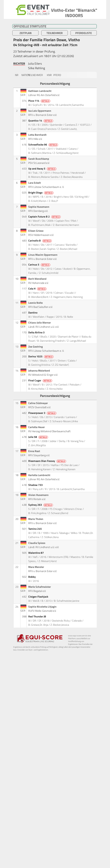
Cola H (38, 289)
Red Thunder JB (37, 616)
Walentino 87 (36, 553)
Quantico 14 (41, 121)
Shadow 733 (36, 485)
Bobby (32, 577)
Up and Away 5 (43, 169)
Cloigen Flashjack (38, 597)
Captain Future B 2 (45, 217)
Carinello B (40, 241)
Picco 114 (40, 101)
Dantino (33, 313)
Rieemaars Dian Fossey (47, 461)
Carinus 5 (40, 265)
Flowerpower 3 (43, 413)
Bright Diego (41, 193)
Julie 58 (38, 437)
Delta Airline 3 (37, 332)
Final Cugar (40, 380)
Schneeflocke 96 (43, 145)
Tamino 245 (35, 529)
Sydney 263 (41, 505)
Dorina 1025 (41, 356)
